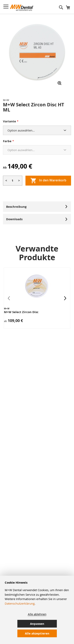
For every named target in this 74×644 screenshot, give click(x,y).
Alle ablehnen (37, 614)
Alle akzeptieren (37, 633)
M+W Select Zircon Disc (21, 312)
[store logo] (22, 8)
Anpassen (37, 624)
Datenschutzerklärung (20, 603)
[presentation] (65, 298)
